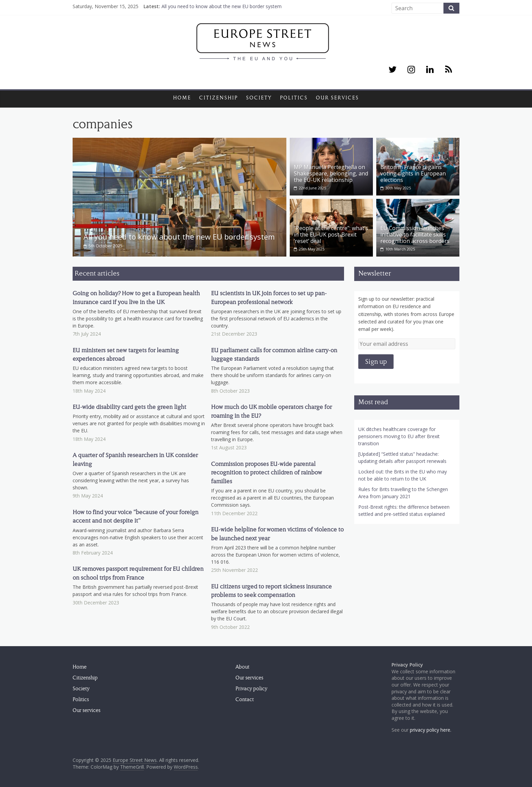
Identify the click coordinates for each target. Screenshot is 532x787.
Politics (294, 98)
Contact (245, 699)
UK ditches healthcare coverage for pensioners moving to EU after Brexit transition (399, 436)
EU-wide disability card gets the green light (129, 407)
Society (259, 98)
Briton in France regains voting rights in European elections (413, 173)
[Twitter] (392, 70)
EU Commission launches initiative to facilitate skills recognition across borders (415, 235)
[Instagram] (411, 70)
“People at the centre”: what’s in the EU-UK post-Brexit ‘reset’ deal (331, 235)
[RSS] (449, 70)
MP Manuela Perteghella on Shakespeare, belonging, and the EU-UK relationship (331, 173)
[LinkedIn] (430, 70)
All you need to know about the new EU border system (222, 6)
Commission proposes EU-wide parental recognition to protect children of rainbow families (267, 473)
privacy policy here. (431, 730)
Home (182, 98)
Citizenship (218, 98)
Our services (337, 98)
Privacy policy (251, 689)
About (242, 667)
